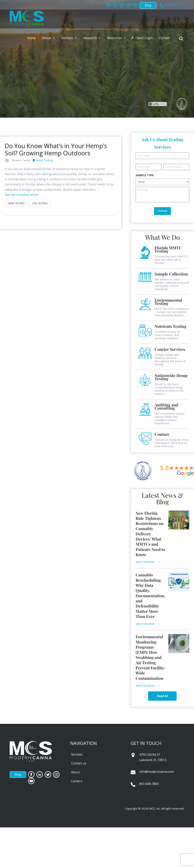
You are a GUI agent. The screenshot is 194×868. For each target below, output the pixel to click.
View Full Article (145, 562)
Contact (164, 38)
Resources (117, 38)
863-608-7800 (149, 784)
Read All (162, 696)
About (48, 38)
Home (31, 38)
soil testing (40, 203)
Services (69, 38)
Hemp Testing (43, 160)
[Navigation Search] (182, 39)
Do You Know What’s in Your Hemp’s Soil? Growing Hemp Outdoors (56, 149)
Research (92, 38)
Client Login (144, 38)
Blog (148, 5)
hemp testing (16, 203)
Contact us (79, 763)
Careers (77, 781)
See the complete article (22, 195)
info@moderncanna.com (156, 772)
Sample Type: (145, 175)
